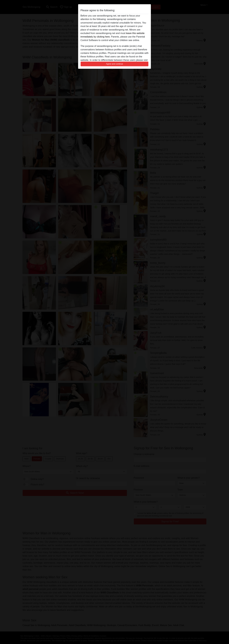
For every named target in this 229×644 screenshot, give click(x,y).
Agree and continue (114, 64)
